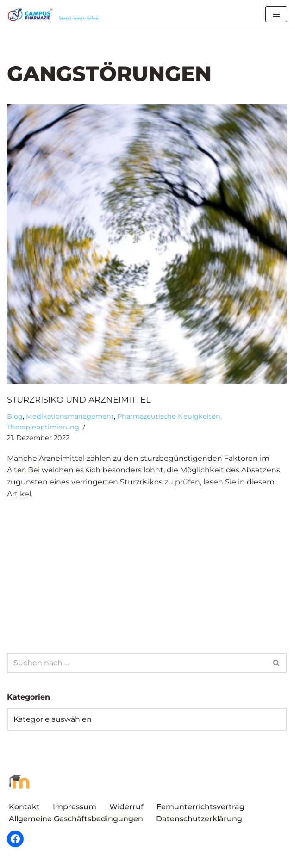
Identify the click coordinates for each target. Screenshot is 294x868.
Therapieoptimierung (43, 427)
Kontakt (24, 806)
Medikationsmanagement (70, 416)
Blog (15, 416)
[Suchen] (137, 663)
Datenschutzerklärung (199, 819)
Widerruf (126, 806)
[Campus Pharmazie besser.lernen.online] (56, 15)
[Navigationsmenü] (276, 14)
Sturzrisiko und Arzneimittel (79, 400)
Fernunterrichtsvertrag (200, 806)
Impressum (75, 806)
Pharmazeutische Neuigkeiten (169, 416)
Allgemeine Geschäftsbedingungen (76, 819)
